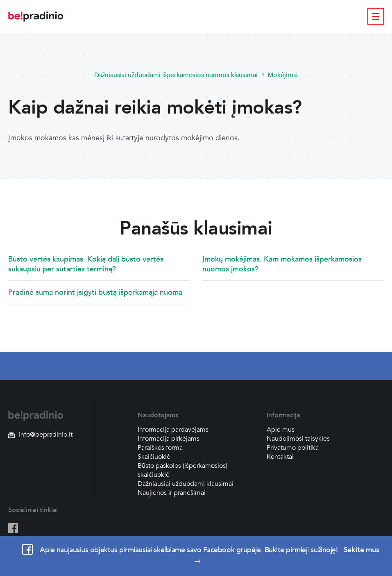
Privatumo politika (293, 448)
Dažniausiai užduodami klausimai (186, 484)
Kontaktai (280, 457)
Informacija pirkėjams (169, 439)
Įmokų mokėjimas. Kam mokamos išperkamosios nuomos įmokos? (282, 264)
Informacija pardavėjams (173, 430)
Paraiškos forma (160, 448)
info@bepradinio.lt (40, 435)
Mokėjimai (283, 75)
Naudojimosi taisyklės (298, 439)
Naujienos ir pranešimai (172, 493)
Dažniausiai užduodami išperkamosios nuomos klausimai (176, 75)
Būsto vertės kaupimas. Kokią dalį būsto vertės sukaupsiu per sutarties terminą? (86, 264)
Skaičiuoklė (154, 457)
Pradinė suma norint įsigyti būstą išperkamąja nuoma (95, 293)
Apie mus (281, 430)
